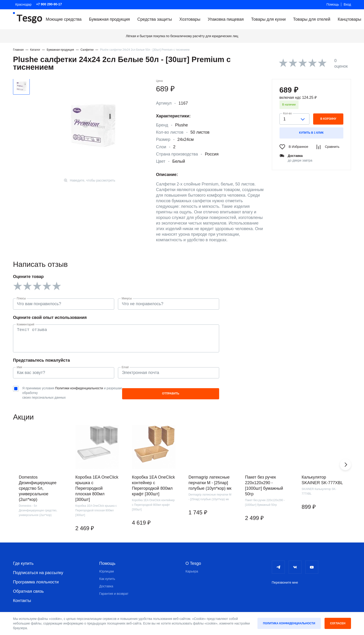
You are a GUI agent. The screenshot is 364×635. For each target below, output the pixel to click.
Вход (347, 4)
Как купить (107, 575)
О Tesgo (193, 559)
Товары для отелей (312, 19)
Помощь (333, 4)
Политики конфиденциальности (79, 388)
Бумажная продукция (109, 19)
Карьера (192, 567)
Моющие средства (64, 19)
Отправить (205, 391)
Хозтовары (190, 19)
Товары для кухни (268, 19)
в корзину (328, 119)
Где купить (23, 559)
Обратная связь (28, 587)
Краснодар (23, 4)
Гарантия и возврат (114, 589)
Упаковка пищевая (226, 19)
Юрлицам (107, 567)
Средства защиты (155, 19)
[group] (38, 477)
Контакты (22, 596)
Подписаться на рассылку (38, 569)
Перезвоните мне (285, 578)
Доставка (106, 582)
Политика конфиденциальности (289, 623)
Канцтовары (349, 19)
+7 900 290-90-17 (49, 4)
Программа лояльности (36, 578)
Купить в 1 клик (311, 133)
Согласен (338, 623)
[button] (345, 460)
